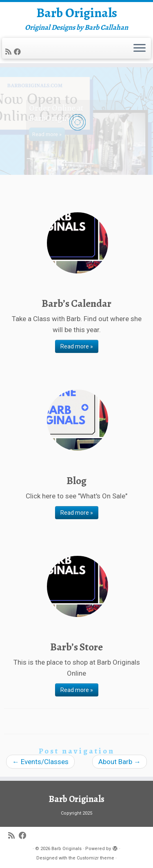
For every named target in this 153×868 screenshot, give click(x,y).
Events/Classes (40, 762)
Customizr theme (95, 858)
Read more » (77, 346)
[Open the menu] (140, 48)
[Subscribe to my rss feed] (10, 52)
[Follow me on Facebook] (19, 52)
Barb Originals (77, 13)
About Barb (120, 762)
